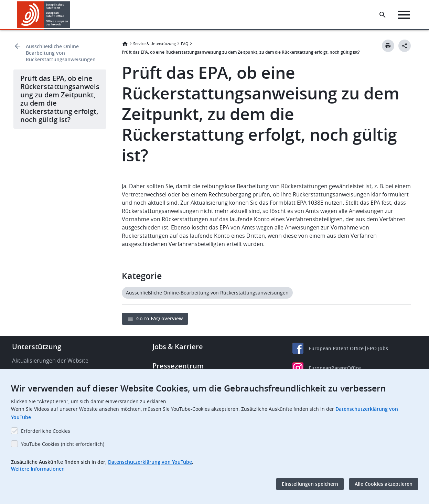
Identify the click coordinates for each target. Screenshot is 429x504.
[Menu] (404, 15)
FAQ (185, 44)
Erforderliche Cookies (46, 431)
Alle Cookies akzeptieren (384, 484)
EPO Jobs (378, 348)
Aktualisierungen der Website (50, 361)
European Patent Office (336, 348)
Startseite (125, 44)
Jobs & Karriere (178, 347)
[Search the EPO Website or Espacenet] (383, 15)
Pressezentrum (178, 366)
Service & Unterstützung (154, 44)
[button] (71, 15)
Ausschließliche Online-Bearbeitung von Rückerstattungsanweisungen (61, 53)
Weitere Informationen (38, 469)
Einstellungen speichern (310, 484)
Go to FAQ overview (159, 318)
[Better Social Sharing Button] (405, 46)
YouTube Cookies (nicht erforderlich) (63, 444)
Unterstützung (37, 347)
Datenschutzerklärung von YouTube (150, 462)
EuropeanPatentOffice (335, 368)
